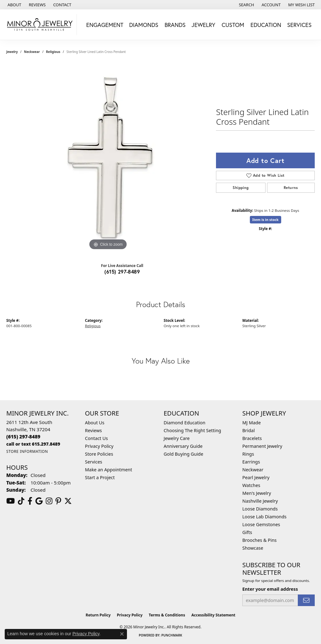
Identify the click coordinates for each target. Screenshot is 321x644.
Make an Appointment (108, 470)
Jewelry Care (177, 438)
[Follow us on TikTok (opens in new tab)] (21, 501)
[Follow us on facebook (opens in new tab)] (30, 501)
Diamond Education (184, 423)
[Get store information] (27, 451)
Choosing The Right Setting (192, 430)
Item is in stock (266, 220)
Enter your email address (270, 589)
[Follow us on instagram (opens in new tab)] (49, 501)
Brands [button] (175, 25)
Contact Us (96, 438)
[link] (14, 5)
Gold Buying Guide (183, 454)
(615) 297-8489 (122, 272)
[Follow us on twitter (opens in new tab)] (68, 501)
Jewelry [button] (203, 25)
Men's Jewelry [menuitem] (257, 493)
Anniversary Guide (183, 446)
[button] (246, 5)
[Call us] (33, 444)
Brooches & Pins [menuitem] (259, 540)
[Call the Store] (23, 437)
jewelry (12, 52)
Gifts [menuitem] (247, 532)
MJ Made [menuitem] (252, 423)
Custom (233, 25)
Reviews (93, 430)
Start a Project (100, 477)
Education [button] (266, 25)
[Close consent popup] (122, 634)
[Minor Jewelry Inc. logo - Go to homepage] (40, 25)
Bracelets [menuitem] (252, 438)
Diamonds (144, 25)
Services (94, 462)
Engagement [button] (105, 25)
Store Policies (99, 454)
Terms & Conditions (167, 615)
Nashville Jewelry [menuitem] (260, 501)
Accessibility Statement (213, 615)
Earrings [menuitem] (251, 462)
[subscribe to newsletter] (306, 600)
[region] (108, 158)
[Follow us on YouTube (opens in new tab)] (11, 501)
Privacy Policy (99, 446)
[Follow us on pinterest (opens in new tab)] (58, 501)
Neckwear (32, 52)
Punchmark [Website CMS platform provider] (172, 635)
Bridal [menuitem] (249, 430)
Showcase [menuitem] (253, 548)
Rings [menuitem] (248, 454)
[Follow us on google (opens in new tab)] (39, 501)
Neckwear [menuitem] (253, 470)
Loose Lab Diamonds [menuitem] (264, 517)
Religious (53, 52)
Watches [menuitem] (251, 485)
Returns (291, 188)
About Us (95, 423)
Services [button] (299, 25)
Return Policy (98, 615)
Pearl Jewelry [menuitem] (256, 477)
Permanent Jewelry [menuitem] (262, 446)
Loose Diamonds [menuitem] (260, 509)
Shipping (241, 188)
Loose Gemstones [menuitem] (261, 524)
